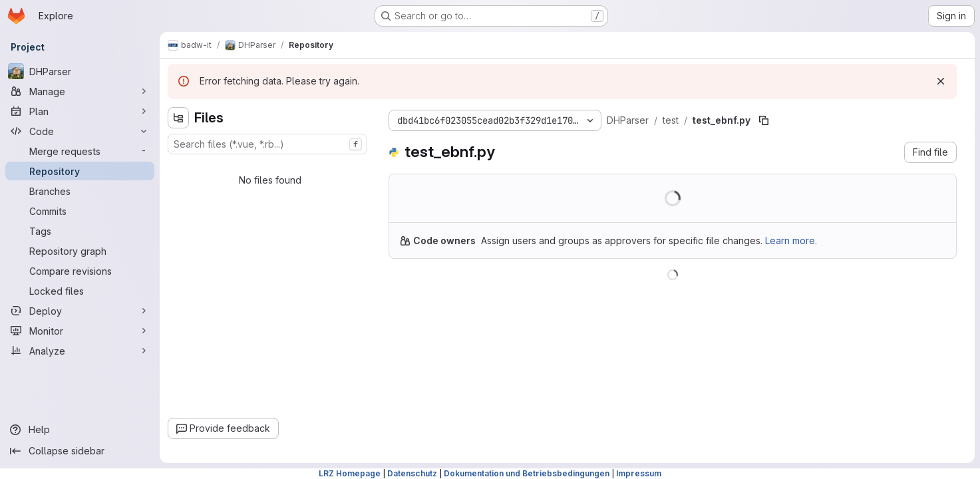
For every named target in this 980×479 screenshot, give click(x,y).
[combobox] (267, 144)
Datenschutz (412, 473)
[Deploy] (80, 311)
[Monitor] (80, 331)
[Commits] (80, 211)
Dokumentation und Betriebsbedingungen (527, 473)
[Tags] (80, 231)
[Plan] (80, 111)
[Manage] (80, 91)
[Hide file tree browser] (178, 118)
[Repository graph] (80, 251)
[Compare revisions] (80, 271)
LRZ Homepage (350, 473)
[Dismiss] (941, 81)
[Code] (80, 131)
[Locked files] (80, 291)
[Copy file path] (764, 120)
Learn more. (791, 240)
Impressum (639, 473)
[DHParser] (80, 71)
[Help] (80, 430)
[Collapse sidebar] (80, 451)
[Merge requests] (80, 151)
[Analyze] (80, 351)
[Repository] (80, 171)
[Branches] (80, 191)
